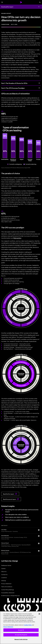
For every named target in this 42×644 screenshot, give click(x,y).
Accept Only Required (21, 635)
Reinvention (17, 238)
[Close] (39, 614)
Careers (3, 568)
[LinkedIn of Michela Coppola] (39, 551)
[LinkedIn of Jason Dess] (39, 530)
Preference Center (6, 565)
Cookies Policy (28, 625)
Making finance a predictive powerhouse (18, 520)
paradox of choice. (8, 58)
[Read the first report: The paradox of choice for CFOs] (10, 494)
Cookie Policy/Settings (8, 590)
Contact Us (4, 574)
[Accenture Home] (21, 2)
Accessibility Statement (8, 593)
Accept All (21, 630)
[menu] (2, 2)
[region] (21, 628)
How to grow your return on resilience (17, 517)
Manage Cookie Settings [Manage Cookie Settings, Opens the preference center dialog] (21, 639)
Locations (4, 577)
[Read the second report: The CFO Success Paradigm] (11, 499)
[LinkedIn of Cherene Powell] (39, 543)
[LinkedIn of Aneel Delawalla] (39, 536)
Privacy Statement (6, 584)
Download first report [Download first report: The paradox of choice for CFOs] (7, 7)
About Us (4, 571)
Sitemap (4, 580)
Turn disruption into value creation (16, 514)
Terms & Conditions (7, 587)
